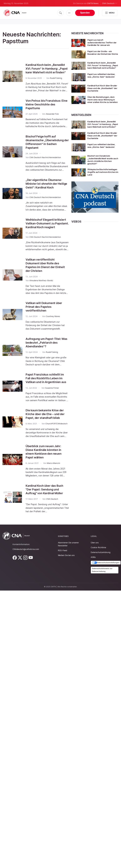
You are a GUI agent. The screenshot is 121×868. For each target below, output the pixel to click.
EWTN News (93, 3)
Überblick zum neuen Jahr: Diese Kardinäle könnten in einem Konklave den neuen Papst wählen (46, 467)
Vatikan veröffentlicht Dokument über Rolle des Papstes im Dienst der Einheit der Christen (44, 273)
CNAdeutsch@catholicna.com (26, 564)
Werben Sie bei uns (66, 570)
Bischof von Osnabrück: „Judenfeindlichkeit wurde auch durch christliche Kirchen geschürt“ (101, 166)
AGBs (93, 572)
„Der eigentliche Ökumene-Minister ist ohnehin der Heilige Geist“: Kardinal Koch (47, 187)
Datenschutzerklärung (101, 567)
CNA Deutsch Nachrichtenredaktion (45, 161)
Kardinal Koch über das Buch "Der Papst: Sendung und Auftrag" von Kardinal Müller (47, 504)
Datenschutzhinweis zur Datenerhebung (102, 585)
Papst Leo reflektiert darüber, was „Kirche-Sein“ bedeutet (103, 78)
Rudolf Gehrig (56, 82)
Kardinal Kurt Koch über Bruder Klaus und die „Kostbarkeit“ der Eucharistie (103, 90)
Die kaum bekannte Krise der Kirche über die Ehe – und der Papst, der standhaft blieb (47, 427)
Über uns (95, 558)
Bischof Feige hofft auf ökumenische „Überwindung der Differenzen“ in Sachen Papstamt (47, 146)
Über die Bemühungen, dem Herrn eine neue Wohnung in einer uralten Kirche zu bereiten (102, 103)
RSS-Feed (62, 565)
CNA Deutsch (110, 3)
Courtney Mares (53, 324)
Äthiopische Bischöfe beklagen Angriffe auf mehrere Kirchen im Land (101, 179)
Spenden (85, 13)
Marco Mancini (54, 478)
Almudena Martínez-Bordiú (41, 288)
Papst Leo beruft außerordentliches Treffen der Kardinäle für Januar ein (102, 42)
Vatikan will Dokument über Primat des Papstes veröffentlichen (46, 314)
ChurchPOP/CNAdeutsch (56, 439)
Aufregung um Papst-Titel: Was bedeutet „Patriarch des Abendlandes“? (47, 350)
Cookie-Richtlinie (98, 562)
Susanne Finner (52, 399)
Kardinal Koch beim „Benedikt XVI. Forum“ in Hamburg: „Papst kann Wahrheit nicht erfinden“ (44, 70)
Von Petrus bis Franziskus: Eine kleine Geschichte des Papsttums (46, 108)
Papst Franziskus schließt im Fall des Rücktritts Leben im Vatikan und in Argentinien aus (47, 388)
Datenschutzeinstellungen (106, 578)
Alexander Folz (52, 118)
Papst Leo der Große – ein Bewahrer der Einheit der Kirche (101, 54)
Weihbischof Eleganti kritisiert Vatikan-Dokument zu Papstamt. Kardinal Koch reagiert (46, 229)
